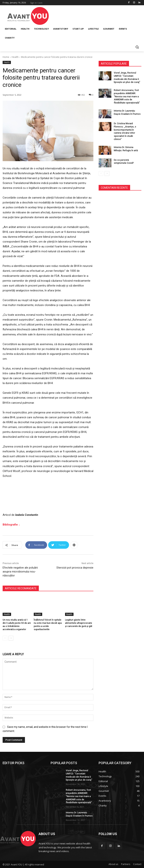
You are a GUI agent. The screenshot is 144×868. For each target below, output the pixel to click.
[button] (137, 47)
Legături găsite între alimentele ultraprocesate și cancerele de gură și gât (79, 623)
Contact (137, 864)
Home (6, 57)
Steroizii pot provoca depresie (75, 568)
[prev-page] (5, 638)
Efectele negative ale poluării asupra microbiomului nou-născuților (20, 572)
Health (15, 57)
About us (113, 864)
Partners (126, 864)
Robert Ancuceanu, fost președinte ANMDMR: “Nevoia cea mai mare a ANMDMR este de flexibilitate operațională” (127, 96)
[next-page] (11, 638)
